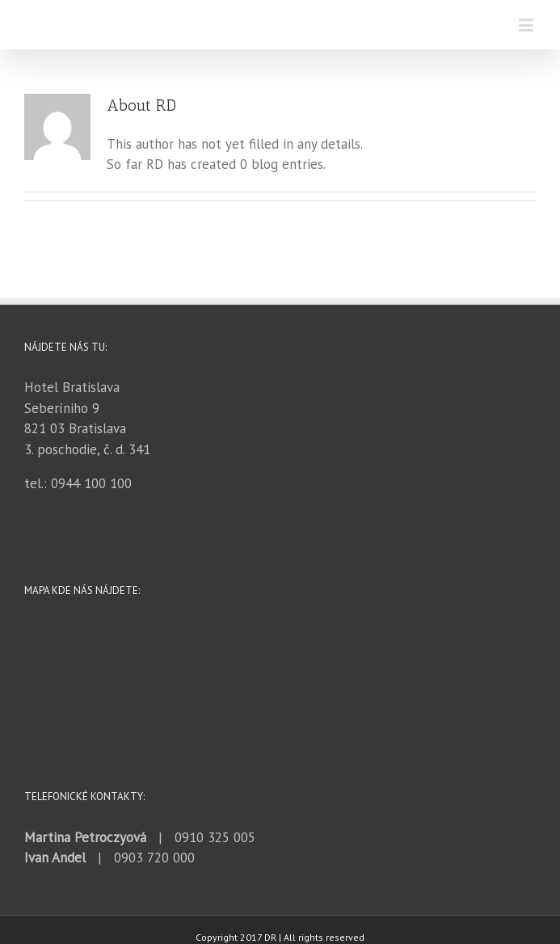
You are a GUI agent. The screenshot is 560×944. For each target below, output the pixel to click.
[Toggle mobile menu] (527, 25)
